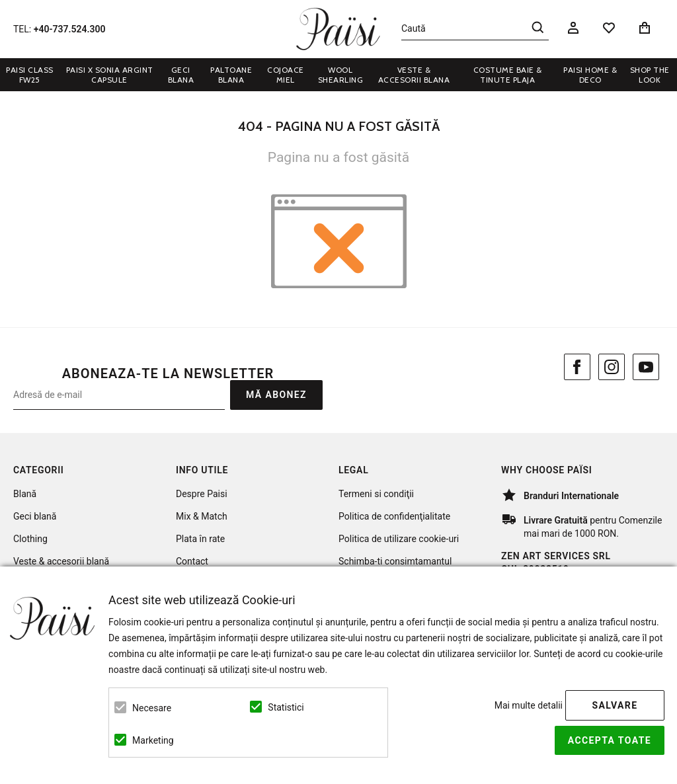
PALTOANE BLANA (231, 75)
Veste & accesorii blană (61, 561)
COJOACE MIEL (286, 75)
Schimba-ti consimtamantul (395, 561)
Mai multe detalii (529, 705)
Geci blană (35, 516)
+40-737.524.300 (70, 29)
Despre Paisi (202, 494)
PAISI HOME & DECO (590, 75)
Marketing (153, 740)
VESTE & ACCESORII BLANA (414, 75)
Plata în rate (200, 539)
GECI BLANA (181, 75)
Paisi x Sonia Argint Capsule (110, 75)
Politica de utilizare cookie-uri (399, 539)
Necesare (152, 708)
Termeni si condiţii (376, 494)
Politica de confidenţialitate (394, 516)
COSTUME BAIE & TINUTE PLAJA (508, 75)
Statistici (286, 707)
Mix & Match (202, 516)
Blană (25, 494)
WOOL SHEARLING (341, 75)
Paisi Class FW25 (30, 75)
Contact (192, 561)
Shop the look (650, 75)
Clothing (30, 539)
